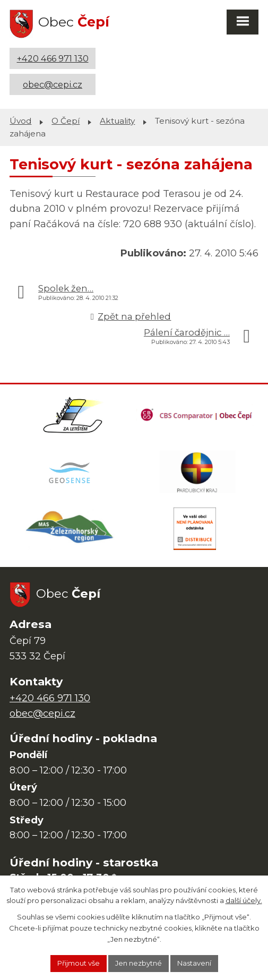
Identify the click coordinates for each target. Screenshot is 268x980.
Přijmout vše (79, 963)
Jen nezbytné (139, 963)
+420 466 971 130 (53, 58)
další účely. (244, 900)
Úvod (20, 121)
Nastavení (194, 963)
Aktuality (117, 121)
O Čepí (66, 121)
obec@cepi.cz (53, 84)
